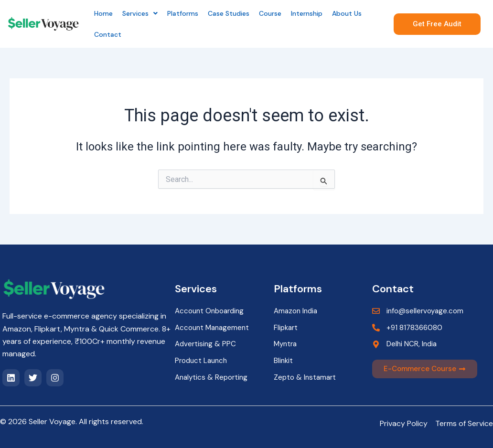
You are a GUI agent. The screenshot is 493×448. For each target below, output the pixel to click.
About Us (347, 13)
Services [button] (140, 13)
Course (270, 13)
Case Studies (229, 13)
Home (103, 13)
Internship (307, 13)
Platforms (183, 13)
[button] (140, 13)
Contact (108, 34)
